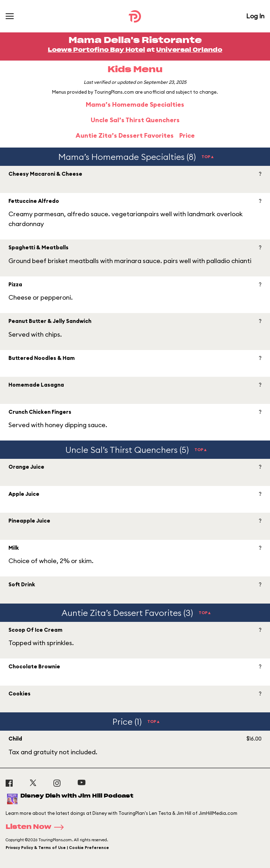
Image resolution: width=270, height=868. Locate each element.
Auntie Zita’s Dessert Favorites (125, 135)
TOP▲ (208, 157)
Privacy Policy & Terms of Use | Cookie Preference (57, 848)
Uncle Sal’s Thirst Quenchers (135, 120)
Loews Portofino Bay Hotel (97, 50)
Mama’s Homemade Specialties (135, 104)
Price (187, 135)
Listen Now (37, 827)
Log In (255, 16)
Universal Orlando (189, 50)
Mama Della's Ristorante (135, 40)
